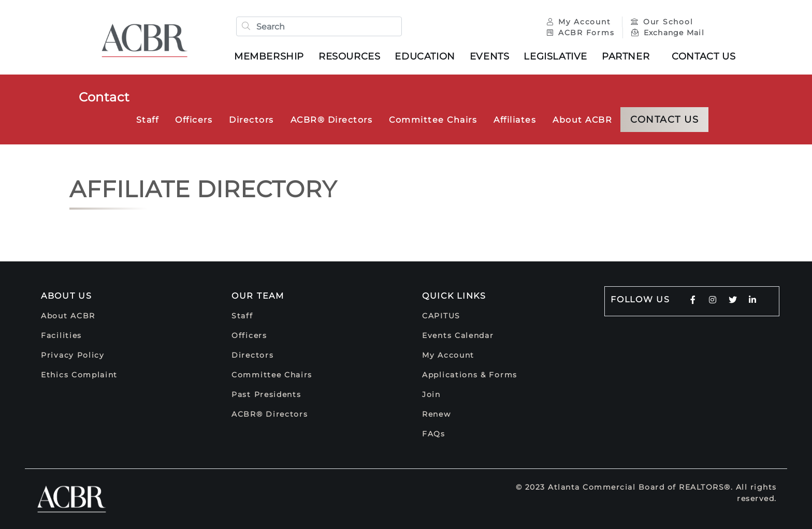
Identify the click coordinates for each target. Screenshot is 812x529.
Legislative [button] (555, 56)
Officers (194, 120)
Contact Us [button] (704, 56)
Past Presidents (266, 394)
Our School (662, 22)
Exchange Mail (668, 33)
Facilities (61, 335)
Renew (437, 414)
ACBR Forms (581, 33)
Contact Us (664, 120)
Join (431, 394)
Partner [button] (626, 56)
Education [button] (425, 56)
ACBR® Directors (332, 120)
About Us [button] (67, 296)
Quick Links (454, 296)
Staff (148, 120)
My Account (580, 22)
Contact (104, 97)
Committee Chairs (433, 120)
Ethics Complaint (79, 375)
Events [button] (490, 56)
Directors (251, 120)
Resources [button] (349, 56)
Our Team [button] (258, 296)
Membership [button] (269, 56)
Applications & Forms (470, 375)
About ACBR (582, 120)
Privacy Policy (73, 355)
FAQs (434, 434)
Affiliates (515, 120)
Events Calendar (458, 335)
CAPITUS (441, 316)
